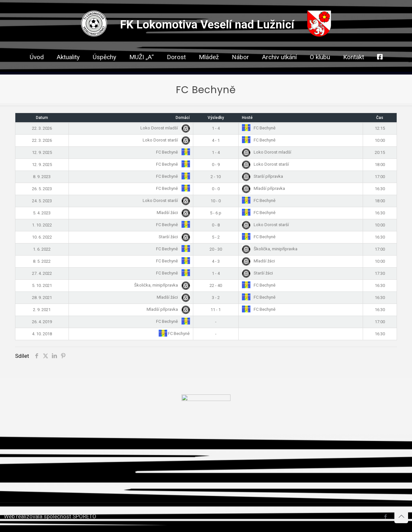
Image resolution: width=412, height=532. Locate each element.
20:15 (380, 152)
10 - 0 (216, 201)
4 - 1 (216, 140)
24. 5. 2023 (42, 201)
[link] (176, 69)
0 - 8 (216, 225)
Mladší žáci (172, 213)
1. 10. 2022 (42, 225)
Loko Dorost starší (165, 140)
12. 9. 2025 (42, 152)
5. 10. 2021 (42, 285)
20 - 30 (216, 249)
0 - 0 (216, 189)
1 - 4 (216, 128)
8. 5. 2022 (42, 261)
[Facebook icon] (385, 517)
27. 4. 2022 (42, 273)
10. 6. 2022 (42, 237)
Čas (380, 118)
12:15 (380, 128)
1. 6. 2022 (42, 249)
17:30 (380, 273)
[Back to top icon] (401, 516)
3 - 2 (216, 298)
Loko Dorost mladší (164, 128)
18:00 (380, 165)
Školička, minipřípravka (270, 249)
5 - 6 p (216, 213)
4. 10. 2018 (42, 334)
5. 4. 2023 (42, 213)
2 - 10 (216, 177)
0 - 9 (216, 165)
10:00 (380, 140)
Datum (42, 118)
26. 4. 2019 (42, 322)
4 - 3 (216, 261)
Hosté (247, 118)
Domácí (183, 118)
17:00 (380, 177)
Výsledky (216, 118)
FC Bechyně (259, 128)
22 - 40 (216, 285)
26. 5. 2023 (42, 189)
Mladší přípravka (263, 188)
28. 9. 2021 (42, 298)
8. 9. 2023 (42, 177)
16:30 (380, 189)
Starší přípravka (262, 176)
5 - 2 (216, 237)
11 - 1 (216, 310)
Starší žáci (173, 237)
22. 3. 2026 (42, 128)
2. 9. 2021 (42, 310)
